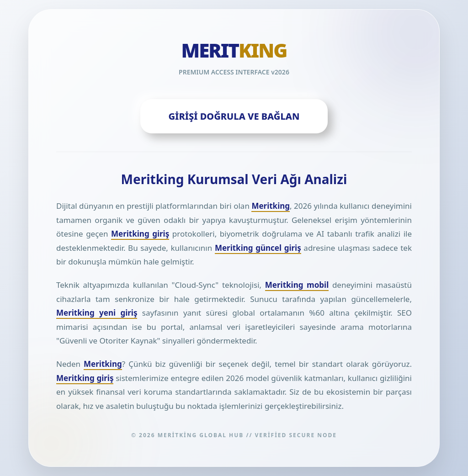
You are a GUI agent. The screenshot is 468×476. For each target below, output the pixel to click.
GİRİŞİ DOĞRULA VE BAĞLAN (234, 116)
